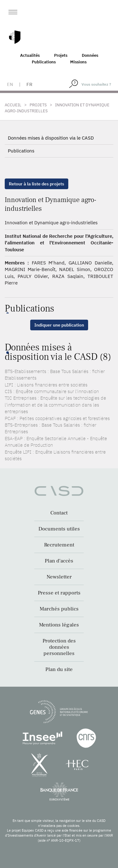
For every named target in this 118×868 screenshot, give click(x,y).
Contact (59, 513)
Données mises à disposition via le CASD (51, 138)
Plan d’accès (59, 561)
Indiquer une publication (59, 325)
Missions (78, 62)
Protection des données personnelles (59, 647)
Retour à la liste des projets (37, 184)
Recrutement (59, 545)
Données (90, 55)
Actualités (30, 55)
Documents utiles (59, 529)
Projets (61, 55)
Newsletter (59, 577)
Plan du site (59, 669)
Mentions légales (59, 625)
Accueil (13, 105)
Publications (44, 62)
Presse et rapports (59, 593)
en (10, 84)
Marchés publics (59, 609)
